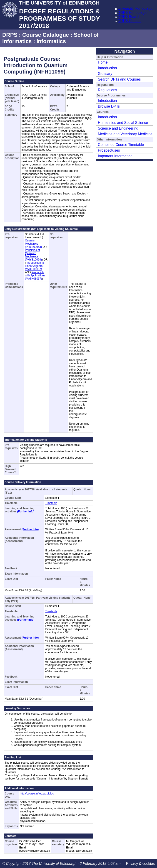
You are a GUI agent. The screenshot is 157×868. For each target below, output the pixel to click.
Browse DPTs (109, 106)
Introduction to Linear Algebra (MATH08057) (34, 266)
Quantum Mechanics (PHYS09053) (33, 244)
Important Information (115, 156)
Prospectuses (109, 150)
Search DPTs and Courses (119, 79)
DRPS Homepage (132, 13)
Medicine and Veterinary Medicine (125, 134)
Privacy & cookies (140, 864)
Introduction (107, 68)
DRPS (10, 35)
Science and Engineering (118, 128)
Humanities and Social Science (123, 123)
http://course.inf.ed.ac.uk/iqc (37, 794)
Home (103, 62)
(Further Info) (26, 511)
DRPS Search (129, 17)
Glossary (105, 74)
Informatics (51, 41)
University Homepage (135, 9)
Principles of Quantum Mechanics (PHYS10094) (33, 255)
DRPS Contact (130, 21)
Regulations (108, 90)
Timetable (51, 503)
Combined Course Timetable (121, 145)
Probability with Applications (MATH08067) (35, 275)
